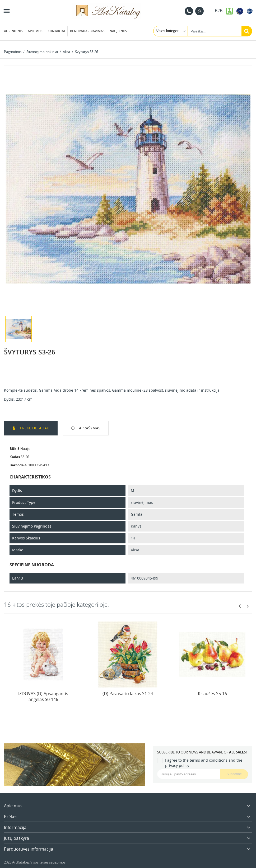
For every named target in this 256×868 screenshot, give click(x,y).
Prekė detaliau (34, 428)
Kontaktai (56, 31)
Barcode (17, 465)
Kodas (15, 457)
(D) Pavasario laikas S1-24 (128, 694)
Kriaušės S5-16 (212, 694)
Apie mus (35, 31)
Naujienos (118, 31)
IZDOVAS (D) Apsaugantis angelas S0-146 (43, 696)
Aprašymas (89, 428)
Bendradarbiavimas (87, 31)
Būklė (15, 449)
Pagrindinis (13, 31)
